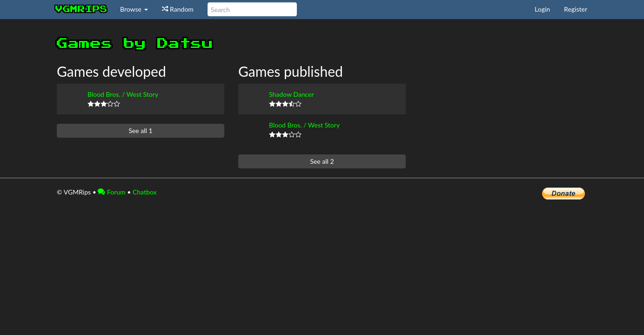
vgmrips (81, 9)
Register (576, 9)
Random (178, 9)
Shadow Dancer (292, 94)
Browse (134, 9)
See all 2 (322, 161)
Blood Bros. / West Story (123, 94)
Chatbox (145, 192)
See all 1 (140, 131)
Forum (111, 192)
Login (542, 9)
